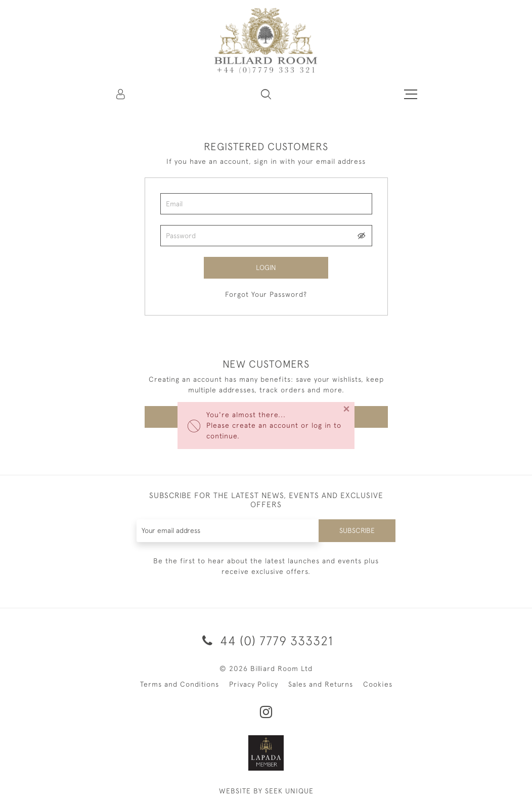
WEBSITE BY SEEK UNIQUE (266, 791)
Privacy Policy (254, 684)
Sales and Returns (321, 684)
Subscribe (357, 530)
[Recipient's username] (228, 531)
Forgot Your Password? (266, 294)
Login (266, 267)
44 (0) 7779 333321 (266, 640)
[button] (266, 94)
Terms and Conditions (180, 684)
